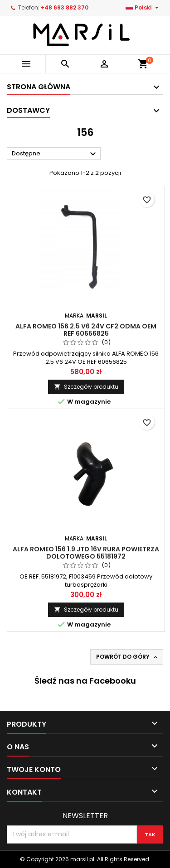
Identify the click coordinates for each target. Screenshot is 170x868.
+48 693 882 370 (65, 7)
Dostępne (55, 154)
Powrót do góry (128, 657)
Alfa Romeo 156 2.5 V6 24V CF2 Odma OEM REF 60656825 (86, 330)
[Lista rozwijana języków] (143, 8)
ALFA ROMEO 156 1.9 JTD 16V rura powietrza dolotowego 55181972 (86, 553)
